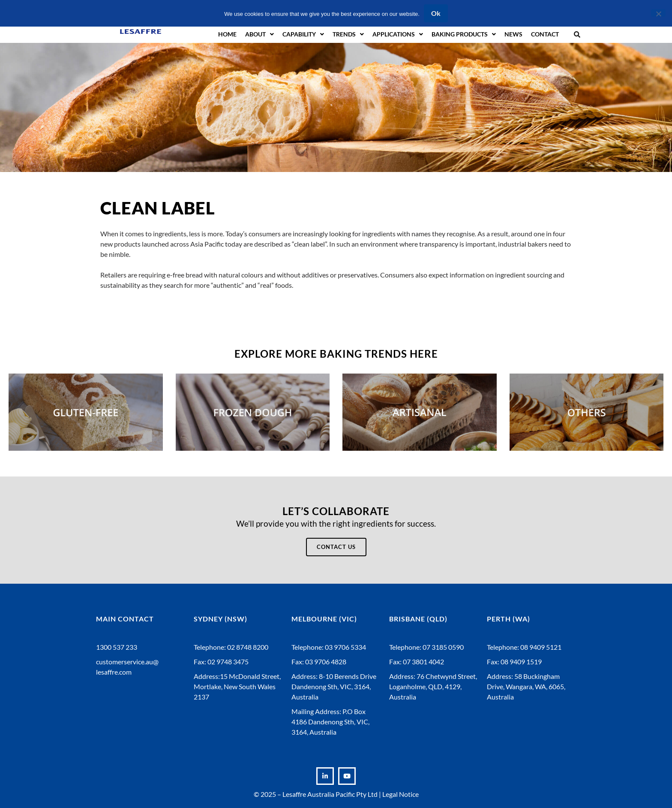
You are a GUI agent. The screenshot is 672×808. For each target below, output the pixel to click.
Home (227, 34)
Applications (398, 34)
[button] (577, 34)
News (513, 34)
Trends (348, 34)
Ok (436, 13)
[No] (658, 13)
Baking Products (464, 34)
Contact (545, 34)
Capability (303, 34)
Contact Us (336, 547)
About (259, 34)
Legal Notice (400, 794)
